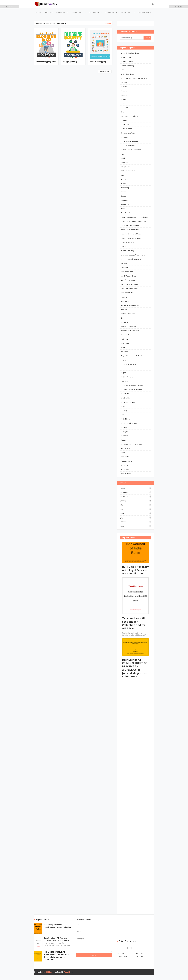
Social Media (125, 419)
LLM (122, 318)
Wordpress (125, 469)
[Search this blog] (132, 38)
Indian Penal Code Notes (130, 230)
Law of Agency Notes (128, 276)
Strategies (124, 432)
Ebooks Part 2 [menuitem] (78, 12)
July (136, 518)
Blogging (124, 95)
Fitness (123, 183)
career (123, 103)
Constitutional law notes (130, 141)
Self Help (124, 411)
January (136, 501)
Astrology (124, 82)
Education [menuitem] (48, 12)
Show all (108, 23)
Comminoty (125, 124)
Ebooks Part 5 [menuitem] (127, 12)
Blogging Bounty (70, 62)
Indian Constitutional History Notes (133, 221)
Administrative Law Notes (130, 53)
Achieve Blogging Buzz (46, 62)
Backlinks (124, 87)
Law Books (125, 263)
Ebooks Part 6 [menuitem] (144, 12)
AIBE (122, 70)
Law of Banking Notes (129, 280)
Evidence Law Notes (128, 171)
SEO (122, 415)
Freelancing (125, 188)
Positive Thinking (127, 377)
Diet (122, 154)
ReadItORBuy (47, 972)
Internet (123, 246)
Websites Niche (126, 461)
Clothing (124, 120)
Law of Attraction (127, 272)
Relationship (125, 398)
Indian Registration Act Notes (131, 234)
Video (123, 453)
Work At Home (126, 474)
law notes (124, 268)
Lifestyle (124, 310)
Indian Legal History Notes (130, 225)
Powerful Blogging (98, 62)
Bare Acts (124, 91)
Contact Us (140, 953)
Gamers (124, 192)
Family (123, 175)
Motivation (124, 339)
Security (124, 406)
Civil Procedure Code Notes (131, 116)
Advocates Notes (127, 61)
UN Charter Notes (127, 448)
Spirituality (124, 427)
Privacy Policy (122, 956)
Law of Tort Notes (127, 293)
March (136, 505)
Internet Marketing (127, 251)
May (136, 509)
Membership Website (128, 326)
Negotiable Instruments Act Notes (133, 356)
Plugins (123, 373)
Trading (123, 440)
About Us (120, 953)
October (136, 488)
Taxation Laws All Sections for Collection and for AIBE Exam (134, 623)
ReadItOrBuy (69, 972)
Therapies (124, 436)
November (136, 492)
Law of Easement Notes (129, 284)
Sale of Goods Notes (128, 402)
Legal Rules (125, 301)
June (136, 513)
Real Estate (125, 394)
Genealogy (125, 204)
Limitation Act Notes (128, 314)
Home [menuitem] (38, 12)
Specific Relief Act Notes (129, 423)
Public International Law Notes (132, 389)
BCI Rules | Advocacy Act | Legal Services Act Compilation (135, 570)
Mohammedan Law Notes (130, 331)
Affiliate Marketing (127, 66)
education (124, 162)
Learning (124, 297)
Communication (126, 129)
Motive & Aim (125, 343)
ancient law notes (127, 74)
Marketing (124, 322)
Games (123, 196)
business (124, 99)
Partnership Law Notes (129, 364)
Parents (123, 360)
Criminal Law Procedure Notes (132, 150)
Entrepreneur (126, 167)
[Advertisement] (10, 43)
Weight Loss (125, 465)
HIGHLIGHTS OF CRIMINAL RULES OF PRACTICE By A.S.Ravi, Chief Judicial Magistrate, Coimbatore (135, 668)
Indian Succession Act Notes (131, 238)
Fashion (123, 179)
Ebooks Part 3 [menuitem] (95, 12)
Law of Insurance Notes (129, 289)
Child (122, 112)
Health (123, 209)
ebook (123, 158)
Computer (124, 137)
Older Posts (104, 72)
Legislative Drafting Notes (130, 305)
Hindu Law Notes (127, 213)
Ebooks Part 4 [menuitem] (111, 12)
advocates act (126, 57)
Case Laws (125, 108)
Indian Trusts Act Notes (129, 242)
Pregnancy (125, 381)
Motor (123, 347)
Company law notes (128, 133)
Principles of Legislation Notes (132, 385)
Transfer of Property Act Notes (132, 444)
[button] (10, 7)
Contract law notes (128, 146)
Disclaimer (140, 956)
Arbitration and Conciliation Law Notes (134, 78)
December (136, 497)
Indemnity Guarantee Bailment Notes (134, 217)
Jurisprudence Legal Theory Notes (133, 255)
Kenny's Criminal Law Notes (131, 259)
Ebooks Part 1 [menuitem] (62, 12)
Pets (122, 368)
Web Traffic (125, 457)
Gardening (125, 200)
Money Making (126, 335)
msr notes (124, 352)
